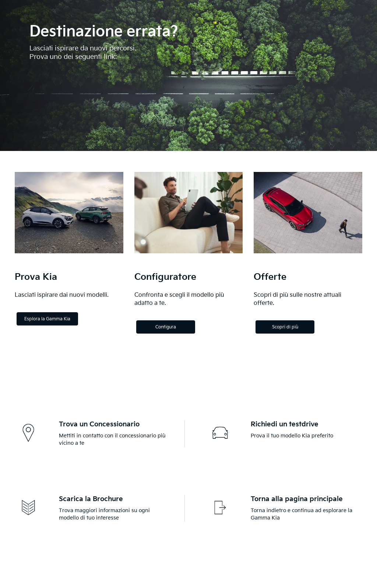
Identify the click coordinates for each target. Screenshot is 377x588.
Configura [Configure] (166, 327)
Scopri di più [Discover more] (285, 327)
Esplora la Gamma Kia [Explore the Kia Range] (47, 319)
